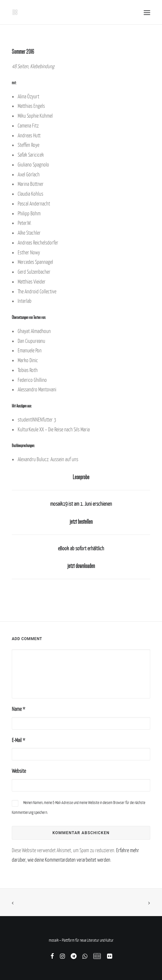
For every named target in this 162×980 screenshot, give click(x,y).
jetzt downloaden (81, 566)
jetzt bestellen (81, 522)
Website (19, 771)
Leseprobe (81, 477)
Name (18, 709)
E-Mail (18, 740)
